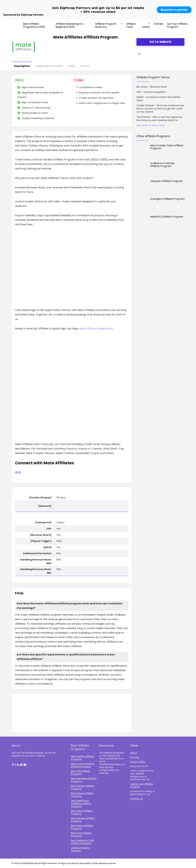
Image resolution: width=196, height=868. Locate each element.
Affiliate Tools (131, 25)
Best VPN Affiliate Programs (80, 773)
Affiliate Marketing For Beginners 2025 (69, 25)
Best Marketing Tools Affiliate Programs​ (83, 842)
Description (22, 66)
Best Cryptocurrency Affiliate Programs (83, 765)
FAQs (72, 66)
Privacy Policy (138, 762)
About (146, 27)
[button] (12, 765)
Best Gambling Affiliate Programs (84, 780)
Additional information (49, 66)
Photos (85, 66)
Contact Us (137, 799)
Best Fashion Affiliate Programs (83, 787)
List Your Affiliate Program (177, 25)
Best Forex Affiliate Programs (81, 834)
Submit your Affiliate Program (142, 785)
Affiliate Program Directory (106, 25)
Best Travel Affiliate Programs (82, 812)
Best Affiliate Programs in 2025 (34, 25)
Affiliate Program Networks (80, 849)
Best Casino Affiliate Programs (82, 827)
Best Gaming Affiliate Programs (83, 820)
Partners (135, 757)
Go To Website (160, 42)
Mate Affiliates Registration (96, 329)
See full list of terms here (150, 125)
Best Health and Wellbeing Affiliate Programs (81, 804)
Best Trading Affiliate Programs (83, 758)
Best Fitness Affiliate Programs (82, 795)
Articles (158, 24)
